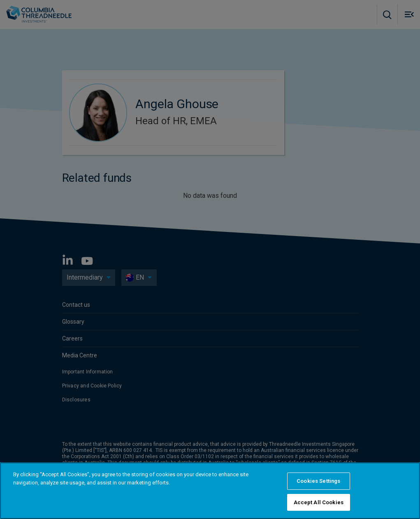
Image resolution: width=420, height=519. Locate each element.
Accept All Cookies (319, 506)
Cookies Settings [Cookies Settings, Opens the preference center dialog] (318, 485)
